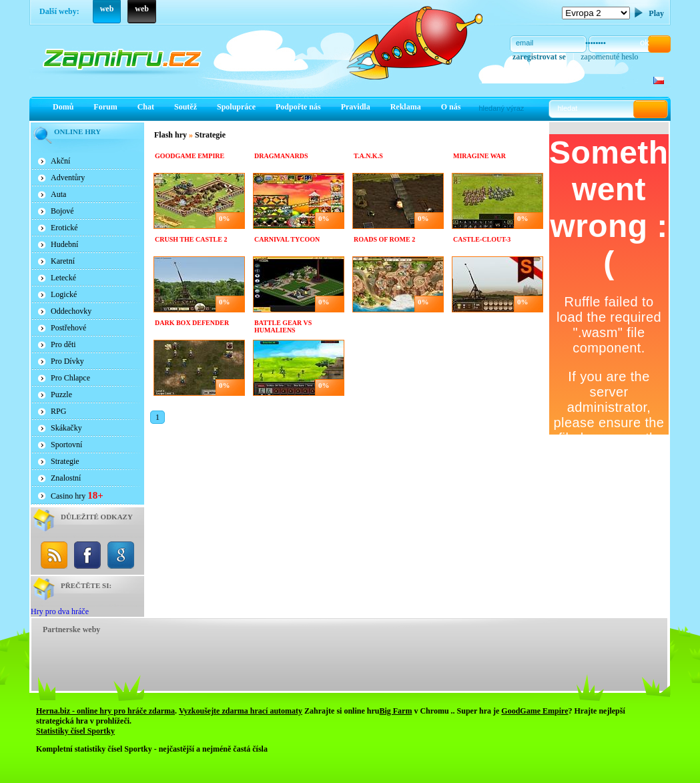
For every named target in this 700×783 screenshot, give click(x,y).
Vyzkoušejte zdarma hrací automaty (241, 711)
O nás (451, 107)
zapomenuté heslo (609, 57)
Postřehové (68, 328)
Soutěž (186, 107)
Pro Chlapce (70, 378)
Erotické (64, 228)
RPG (58, 411)
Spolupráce (236, 107)
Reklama (406, 107)
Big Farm (395, 711)
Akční (60, 161)
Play (656, 13)
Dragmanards (281, 156)
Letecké (63, 278)
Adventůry (68, 178)
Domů (63, 107)
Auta (58, 194)
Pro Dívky (67, 361)
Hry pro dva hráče (60, 611)
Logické (64, 294)
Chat (146, 107)
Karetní (63, 261)
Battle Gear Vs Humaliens (283, 326)
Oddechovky (71, 311)
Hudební (64, 244)
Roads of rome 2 (384, 239)
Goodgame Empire (190, 156)
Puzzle (61, 395)
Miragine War (479, 156)
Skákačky (66, 428)
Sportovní (66, 445)
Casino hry (77, 495)
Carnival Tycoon (287, 239)
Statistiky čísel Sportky (75, 731)
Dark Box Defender (192, 323)
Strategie (65, 461)
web (107, 9)
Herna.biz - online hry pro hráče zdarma (105, 711)
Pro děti (63, 344)
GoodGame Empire (535, 711)
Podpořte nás (298, 107)
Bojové (62, 211)
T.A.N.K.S (368, 156)
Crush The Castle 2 (191, 239)
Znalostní (66, 478)
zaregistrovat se (539, 57)
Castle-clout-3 (482, 239)
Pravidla (356, 107)
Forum (105, 107)
